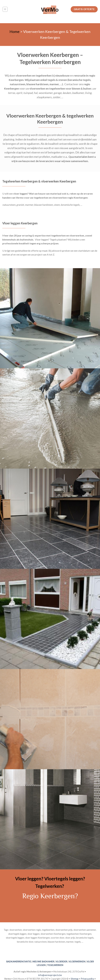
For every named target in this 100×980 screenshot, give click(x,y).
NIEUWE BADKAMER (43, 962)
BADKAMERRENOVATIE (19, 962)
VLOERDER (61, 962)
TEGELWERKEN (55, 965)
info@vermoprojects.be (50, 975)
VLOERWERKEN (77, 962)
